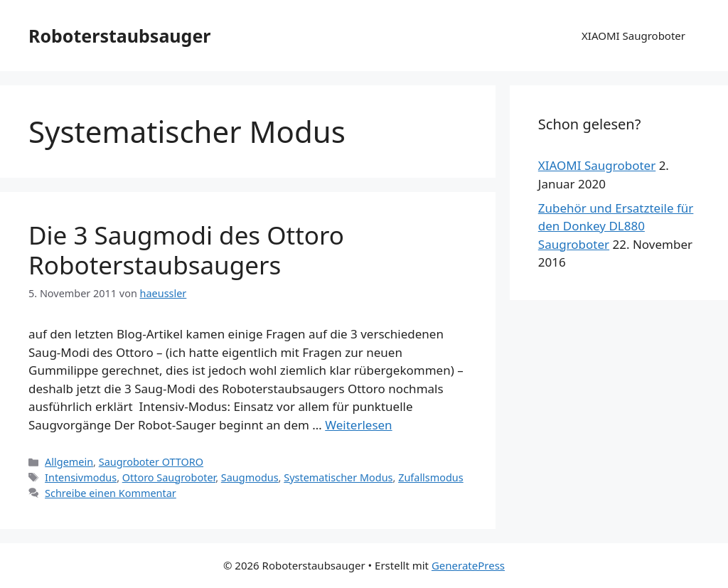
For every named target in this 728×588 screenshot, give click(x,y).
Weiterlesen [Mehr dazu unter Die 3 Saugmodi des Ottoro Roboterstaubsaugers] (358, 425)
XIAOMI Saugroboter (633, 36)
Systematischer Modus (338, 477)
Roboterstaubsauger (120, 36)
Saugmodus (250, 477)
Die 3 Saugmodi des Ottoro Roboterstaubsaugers (186, 250)
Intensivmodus (81, 477)
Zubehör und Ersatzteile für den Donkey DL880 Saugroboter (616, 226)
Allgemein (69, 462)
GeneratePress (468, 565)
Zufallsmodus (431, 477)
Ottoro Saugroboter (169, 477)
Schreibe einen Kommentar (111, 493)
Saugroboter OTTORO (151, 462)
